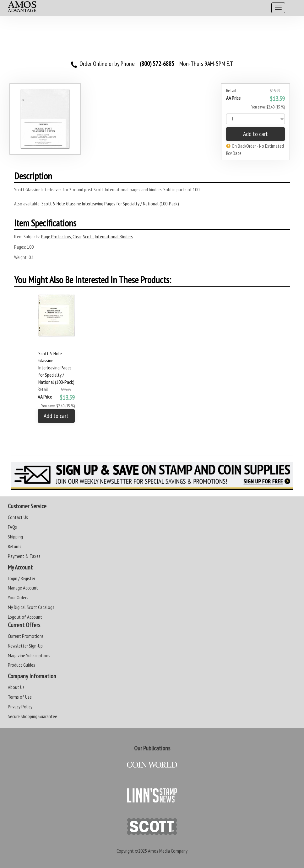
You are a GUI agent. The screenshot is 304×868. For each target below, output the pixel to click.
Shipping (15, 537)
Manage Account (23, 588)
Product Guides (22, 665)
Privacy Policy (20, 707)
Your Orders (18, 597)
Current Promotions (26, 636)
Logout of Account (25, 617)
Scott (88, 236)
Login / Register (22, 578)
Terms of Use (20, 697)
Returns (15, 546)
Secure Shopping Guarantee (33, 716)
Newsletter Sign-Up (25, 646)
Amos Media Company (168, 851)
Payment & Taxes (24, 556)
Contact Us (18, 517)
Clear (77, 236)
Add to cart (255, 134)
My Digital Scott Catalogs (31, 607)
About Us (16, 687)
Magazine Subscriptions (29, 655)
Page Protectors (56, 236)
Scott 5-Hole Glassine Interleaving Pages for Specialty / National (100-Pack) (110, 204)
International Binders (114, 236)
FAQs (12, 527)
